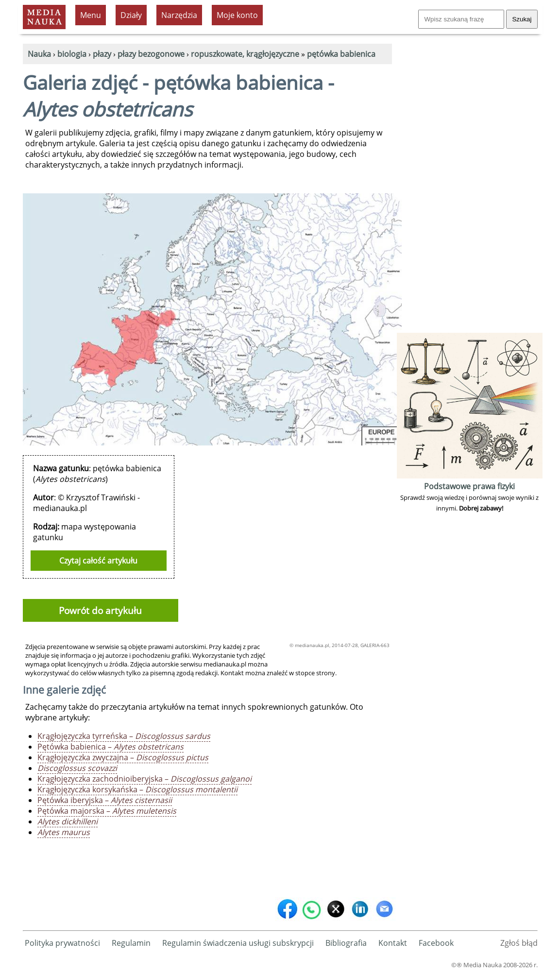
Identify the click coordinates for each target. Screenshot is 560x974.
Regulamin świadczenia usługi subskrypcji (238, 943)
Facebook (436, 943)
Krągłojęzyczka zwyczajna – (123, 757)
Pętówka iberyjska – (105, 800)
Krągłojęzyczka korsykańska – (137, 789)
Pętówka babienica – (110, 747)
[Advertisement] (470, 185)
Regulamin (131, 943)
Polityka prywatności (62, 943)
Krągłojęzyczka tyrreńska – (124, 736)
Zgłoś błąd (519, 943)
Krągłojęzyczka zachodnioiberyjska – (144, 779)
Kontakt (393, 943)
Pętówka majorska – (107, 811)
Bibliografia (346, 943)
